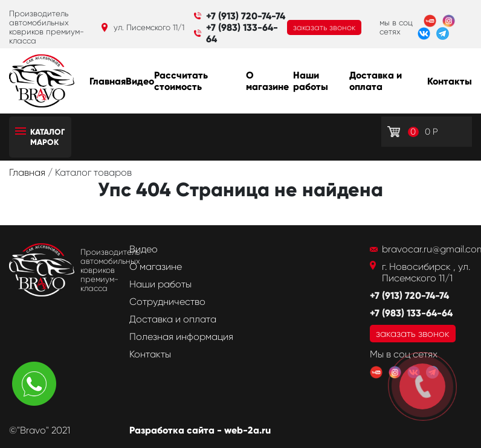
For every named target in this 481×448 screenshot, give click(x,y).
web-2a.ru (247, 430)
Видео (140, 81)
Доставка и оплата (376, 81)
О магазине (267, 81)
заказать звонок (324, 27)
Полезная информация (181, 337)
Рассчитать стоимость (181, 81)
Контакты (450, 81)
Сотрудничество (167, 302)
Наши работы (311, 81)
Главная (108, 81)
